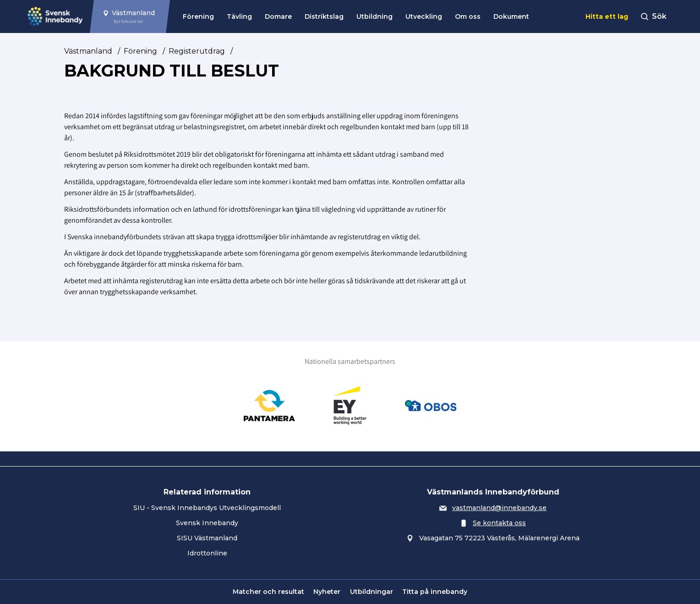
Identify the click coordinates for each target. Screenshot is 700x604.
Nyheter (327, 592)
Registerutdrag (197, 51)
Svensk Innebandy (207, 523)
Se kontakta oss (499, 523)
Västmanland (88, 51)
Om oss (468, 16)
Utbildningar (372, 592)
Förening (198, 16)
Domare (278, 16)
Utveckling (424, 16)
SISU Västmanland (207, 538)
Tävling (239, 16)
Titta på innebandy (435, 592)
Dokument (511, 16)
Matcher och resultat (268, 592)
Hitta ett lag (607, 16)
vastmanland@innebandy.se (499, 508)
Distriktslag (324, 16)
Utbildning (375, 16)
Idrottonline (207, 553)
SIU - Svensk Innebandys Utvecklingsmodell (207, 508)
